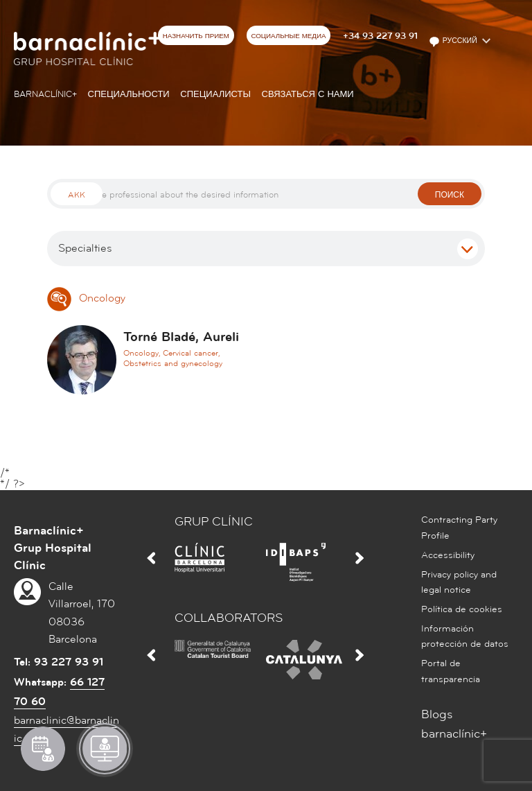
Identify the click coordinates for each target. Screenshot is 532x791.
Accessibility (448, 555)
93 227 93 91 (69, 662)
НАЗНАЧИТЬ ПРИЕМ (196, 36)
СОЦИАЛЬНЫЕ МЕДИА (288, 36)
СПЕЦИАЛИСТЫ (215, 94)
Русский (454, 42)
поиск (450, 195)
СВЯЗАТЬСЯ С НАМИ (308, 94)
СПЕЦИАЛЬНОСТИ (129, 94)
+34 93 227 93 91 (380, 36)
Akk (77, 195)
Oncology (86, 298)
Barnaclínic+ (45, 94)
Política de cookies (462, 609)
